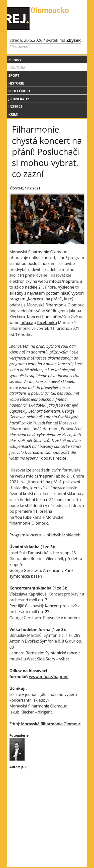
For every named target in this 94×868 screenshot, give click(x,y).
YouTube (23, 517)
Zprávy (15, 60)
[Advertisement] (47, 806)
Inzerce (16, 107)
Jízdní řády (19, 99)
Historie (16, 83)
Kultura (17, 68)
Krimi (14, 114)
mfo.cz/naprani (64, 281)
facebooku (47, 323)
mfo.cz (27, 323)
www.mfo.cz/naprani (49, 677)
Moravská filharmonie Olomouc (51, 724)
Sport (14, 75)
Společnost (20, 91)
